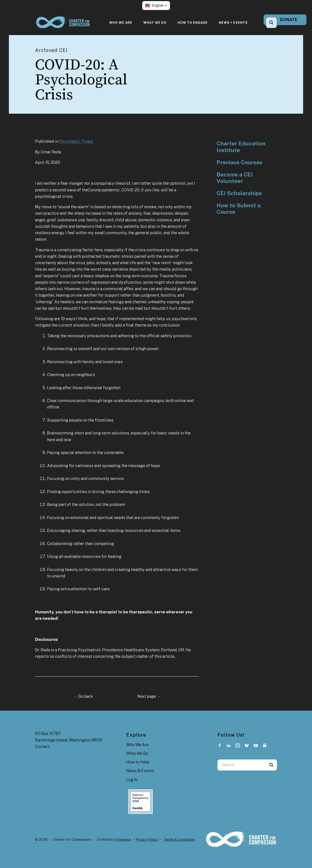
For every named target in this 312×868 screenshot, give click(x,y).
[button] (156, 6)
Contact (42, 746)
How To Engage (193, 23)
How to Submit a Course (239, 209)
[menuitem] (121, 23)
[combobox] (242, 765)
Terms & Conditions (179, 839)
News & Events (140, 771)
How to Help (138, 762)
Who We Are (121, 23)
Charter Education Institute (241, 147)
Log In (132, 780)
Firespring (123, 839)
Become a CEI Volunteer (235, 178)
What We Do (155, 23)
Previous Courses (239, 162)
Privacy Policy (147, 839)
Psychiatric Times (76, 141)
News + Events (233, 23)
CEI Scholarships (239, 193)
